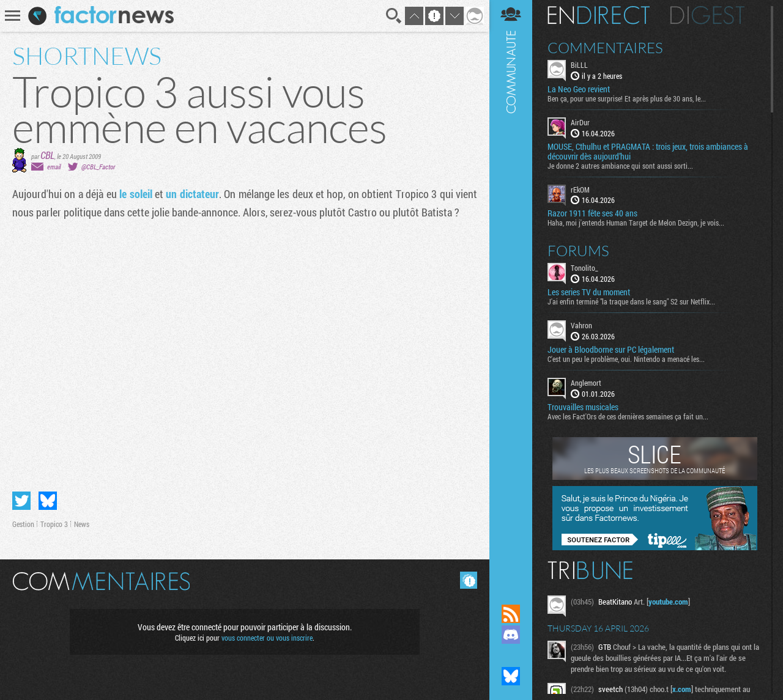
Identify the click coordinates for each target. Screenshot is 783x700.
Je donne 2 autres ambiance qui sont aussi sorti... (620, 166)
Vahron (581, 325)
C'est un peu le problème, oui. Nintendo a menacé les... (626, 359)
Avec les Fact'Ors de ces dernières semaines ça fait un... (628, 416)
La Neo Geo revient (579, 89)
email (54, 167)
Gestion (23, 524)
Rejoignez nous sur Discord (511, 635)
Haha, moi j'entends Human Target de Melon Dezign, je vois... (636, 223)
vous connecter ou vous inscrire (267, 638)
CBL (47, 155)
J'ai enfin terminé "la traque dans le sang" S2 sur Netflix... (631, 301)
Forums (578, 251)
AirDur (580, 122)
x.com (682, 689)
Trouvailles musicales (583, 407)
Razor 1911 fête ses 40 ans (592, 213)
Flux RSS (511, 614)
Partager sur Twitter (21, 501)
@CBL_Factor (98, 167)
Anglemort (586, 383)
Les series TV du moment (589, 292)
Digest (707, 15)
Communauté (511, 290)
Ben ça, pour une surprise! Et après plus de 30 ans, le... (627, 98)
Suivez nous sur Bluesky (511, 676)
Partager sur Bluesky (48, 501)
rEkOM (580, 190)
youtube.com (668, 602)
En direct (599, 15)
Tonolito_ (584, 268)
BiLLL (579, 65)
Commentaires (605, 48)
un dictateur (192, 194)
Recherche (394, 16)
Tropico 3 (54, 524)
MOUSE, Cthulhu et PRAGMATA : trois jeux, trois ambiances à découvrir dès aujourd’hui (648, 152)
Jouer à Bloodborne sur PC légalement (611, 350)
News (82, 524)
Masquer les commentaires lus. (469, 580)
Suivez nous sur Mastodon (511, 655)
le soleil (135, 194)
